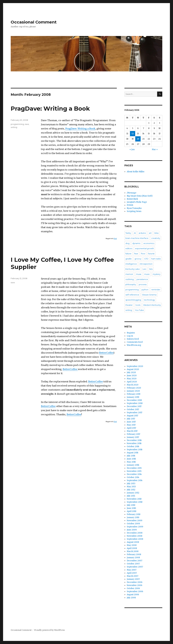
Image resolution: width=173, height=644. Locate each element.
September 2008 (135, 539)
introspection (146, 264)
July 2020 (131, 372)
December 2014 (134, 474)
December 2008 (135, 533)
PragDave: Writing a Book (50, 108)
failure (128, 254)
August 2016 (133, 453)
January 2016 (133, 465)
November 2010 (134, 499)
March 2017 (132, 431)
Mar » (155, 149)
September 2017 (134, 413)
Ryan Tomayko (134, 208)
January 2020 (133, 391)
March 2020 (133, 385)
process (143, 284)
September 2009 (135, 527)
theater (129, 305)
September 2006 (135, 591)
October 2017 (133, 409)
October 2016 (133, 446)
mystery (157, 274)
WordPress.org (134, 345)
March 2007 (133, 576)
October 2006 (133, 588)
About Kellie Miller (136, 172)
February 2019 (134, 394)
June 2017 (131, 422)
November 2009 (134, 521)
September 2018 (135, 403)
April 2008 (132, 548)
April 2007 (132, 573)
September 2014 (135, 480)
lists (151, 269)
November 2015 (134, 471)
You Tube (139, 310)
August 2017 (132, 416)
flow (143, 254)
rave (27, 124)
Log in (130, 336)
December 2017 (134, 406)
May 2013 (131, 487)
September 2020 (135, 366)
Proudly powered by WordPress (49, 630)
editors (129, 248)
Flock (115, 239)
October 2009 (133, 524)
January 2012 (133, 493)
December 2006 (135, 582)
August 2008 (133, 542)
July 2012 (131, 490)
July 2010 (131, 505)
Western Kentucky (152, 305)
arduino (142, 233)
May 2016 (131, 462)
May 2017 (131, 425)
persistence (142, 279)
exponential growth (145, 248)
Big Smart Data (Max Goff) (140, 196)
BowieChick (132, 199)
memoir (129, 274)
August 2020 (133, 369)
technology (149, 300)
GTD (146, 259)
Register (131, 333)
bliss (156, 233)
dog (127, 243)
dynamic (136, 243)
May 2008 (132, 545)
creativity (156, 238)
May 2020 (132, 379)
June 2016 (131, 459)
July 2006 (131, 598)
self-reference (132, 295)
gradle (129, 259)
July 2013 (131, 484)
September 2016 (135, 450)
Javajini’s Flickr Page (137, 202)
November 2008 (134, 536)
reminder (156, 290)
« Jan (132, 149)
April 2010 (132, 511)
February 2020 (134, 388)
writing (14, 127)
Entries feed (133, 339)
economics (149, 243)
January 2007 (133, 579)
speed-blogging (133, 300)
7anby (128, 233)
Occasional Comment (34, 22)
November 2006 (134, 585)
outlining (130, 279)
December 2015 (134, 468)
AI (135, 233)
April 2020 (132, 382)
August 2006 (133, 595)
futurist (151, 254)
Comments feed (135, 342)
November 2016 (134, 443)
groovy (138, 259)
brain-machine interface (137, 238)
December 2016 (134, 440)
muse (139, 274)
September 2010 (135, 502)
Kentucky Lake (133, 269)
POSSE (130, 205)
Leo (144, 269)
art (150, 233)
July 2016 (131, 456)
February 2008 (134, 554)
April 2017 (131, 428)
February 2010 (134, 514)
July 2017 (131, 419)
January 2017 (133, 437)
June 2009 (132, 530)
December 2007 (134, 561)
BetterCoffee (106, 353)
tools (138, 305)
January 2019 (133, 397)
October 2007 (133, 564)
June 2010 (131, 508)
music (147, 274)
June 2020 (132, 376)
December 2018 (134, 400)
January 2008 (133, 558)
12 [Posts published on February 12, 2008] (133, 134)
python (145, 290)
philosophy (131, 284)
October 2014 (133, 477)
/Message (132, 193)
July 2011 (131, 496)
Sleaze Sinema (149, 295)
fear (136, 254)
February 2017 (133, 434)
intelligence (131, 264)
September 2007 (135, 567)
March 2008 (133, 551)
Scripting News (134, 211)
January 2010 (133, 517)
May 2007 (132, 570)
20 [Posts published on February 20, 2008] (138, 139)
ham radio (156, 259)
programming (17, 124)
